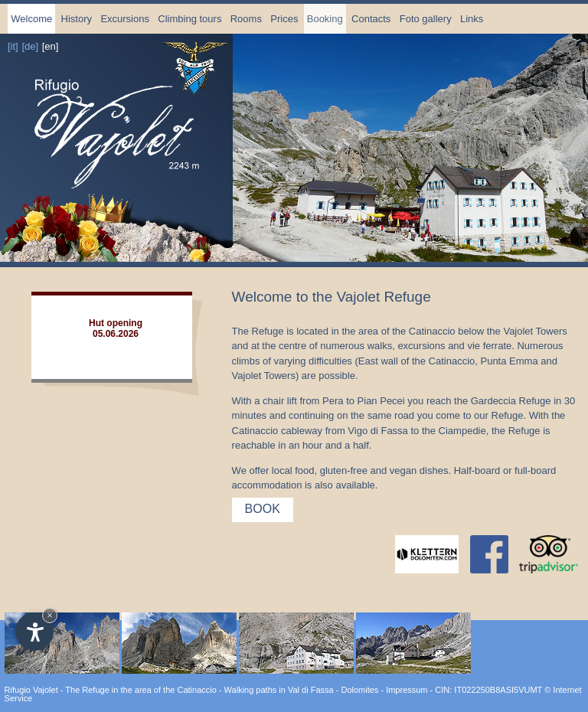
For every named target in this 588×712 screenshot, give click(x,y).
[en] (51, 46)
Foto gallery (426, 19)
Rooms (246, 19)
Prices (284, 19)
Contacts (371, 19)
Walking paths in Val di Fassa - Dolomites (302, 690)
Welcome (31, 19)
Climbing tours (189, 19)
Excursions (125, 19)
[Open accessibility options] (34, 632)
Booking (325, 19)
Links (472, 19)
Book (263, 509)
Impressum (407, 690)
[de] (30, 46)
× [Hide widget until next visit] (50, 615)
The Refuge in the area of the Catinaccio (141, 690)
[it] (13, 46)
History (77, 19)
